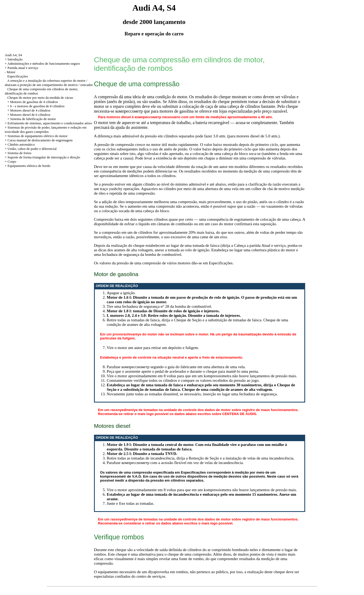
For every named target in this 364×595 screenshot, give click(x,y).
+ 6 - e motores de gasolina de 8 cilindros (36, 106)
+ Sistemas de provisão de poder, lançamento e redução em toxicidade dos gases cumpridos (46, 130)
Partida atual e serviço (23, 68)
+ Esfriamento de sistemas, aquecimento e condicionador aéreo (48, 123)
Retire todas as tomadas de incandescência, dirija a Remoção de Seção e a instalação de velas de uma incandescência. (201, 458)
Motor (11, 72)
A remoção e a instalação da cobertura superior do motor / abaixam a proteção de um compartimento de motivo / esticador (49, 83)
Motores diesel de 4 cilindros (30, 110)
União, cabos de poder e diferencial (32, 149)
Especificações (18, 76)
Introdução (15, 59)
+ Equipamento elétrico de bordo (28, 166)
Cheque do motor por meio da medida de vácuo (40, 98)
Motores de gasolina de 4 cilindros (34, 102)
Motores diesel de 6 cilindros (30, 115)
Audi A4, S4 (13, 55)
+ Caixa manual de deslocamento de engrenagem (39, 140)
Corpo (12, 161)
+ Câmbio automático (20, 144)
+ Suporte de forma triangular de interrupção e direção (42, 157)
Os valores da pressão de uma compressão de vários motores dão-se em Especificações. (164, 263)
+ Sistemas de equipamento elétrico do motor (36, 136)
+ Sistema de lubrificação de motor (32, 119)
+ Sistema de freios (18, 153)
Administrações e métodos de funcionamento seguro (44, 63)
